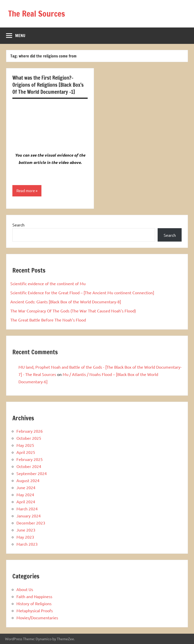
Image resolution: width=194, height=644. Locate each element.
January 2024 (29, 516)
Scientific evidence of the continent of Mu (48, 283)
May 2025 (25, 445)
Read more (26, 191)
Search (18, 225)
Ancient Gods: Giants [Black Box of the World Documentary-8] (66, 302)
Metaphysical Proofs (35, 610)
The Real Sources (37, 14)
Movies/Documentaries (37, 618)
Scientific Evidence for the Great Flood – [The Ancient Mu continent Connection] (82, 292)
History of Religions (34, 603)
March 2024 (27, 509)
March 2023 (27, 544)
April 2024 (26, 502)
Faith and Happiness (34, 596)
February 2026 (30, 431)
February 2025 (30, 459)
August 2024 (28, 480)
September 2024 (32, 473)
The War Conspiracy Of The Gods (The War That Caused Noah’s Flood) (73, 311)
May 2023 (25, 537)
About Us (25, 589)
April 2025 (26, 452)
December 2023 (31, 523)
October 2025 (29, 438)
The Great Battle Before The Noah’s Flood (48, 320)
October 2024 (29, 466)
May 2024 (25, 494)
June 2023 (26, 530)
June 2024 (26, 487)
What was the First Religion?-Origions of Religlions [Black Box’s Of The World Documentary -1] (48, 85)
